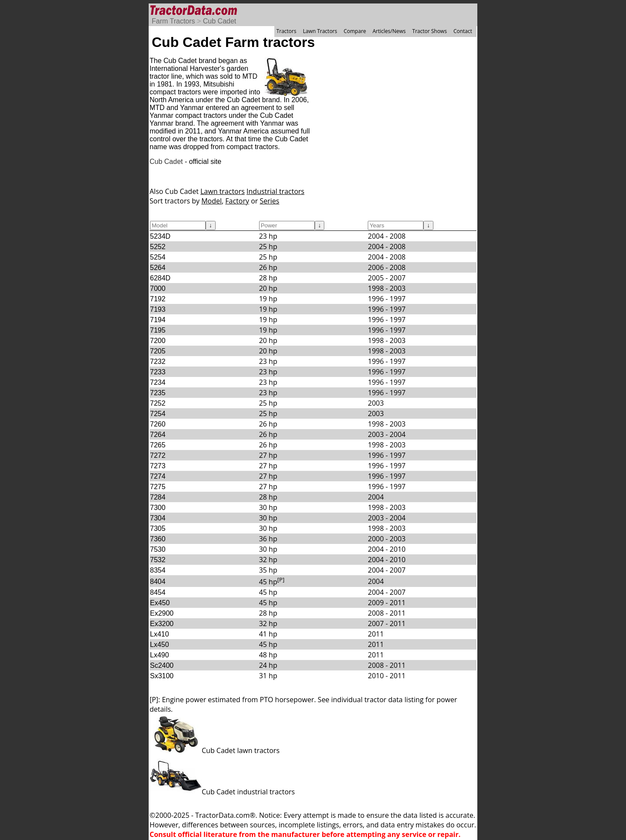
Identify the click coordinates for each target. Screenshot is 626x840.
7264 (158, 435)
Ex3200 (162, 624)
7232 (158, 362)
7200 (158, 341)
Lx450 (160, 645)
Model (211, 201)
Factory (237, 201)
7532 (158, 560)
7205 (158, 351)
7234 (158, 382)
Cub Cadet (220, 21)
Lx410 (160, 634)
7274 (158, 476)
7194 (158, 320)
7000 (158, 288)
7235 (158, 393)
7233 (158, 372)
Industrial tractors (275, 191)
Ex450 (160, 603)
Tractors (286, 31)
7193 (158, 309)
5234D (160, 236)
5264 (158, 268)
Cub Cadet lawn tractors (215, 750)
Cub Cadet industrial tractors (222, 792)
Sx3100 (162, 676)
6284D (160, 278)
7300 (158, 508)
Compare (355, 31)
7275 (158, 487)
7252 (158, 403)
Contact (463, 31)
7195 (158, 330)
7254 (158, 414)
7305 (158, 528)
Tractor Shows (430, 31)
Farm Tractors (173, 21)
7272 (158, 455)
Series (270, 201)
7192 (158, 299)
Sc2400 (162, 665)
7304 (158, 518)
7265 (158, 445)
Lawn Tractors (320, 31)
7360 (158, 539)
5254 (158, 257)
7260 (158, 424)
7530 (158, 549)
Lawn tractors (223, 191)
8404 (158, 582)
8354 (158, 570)
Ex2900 (162, 613)
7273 (158, 466)
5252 (158, 247)
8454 (158, 592)
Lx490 (160, 655)
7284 (158, 497)
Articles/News (389, 31)
